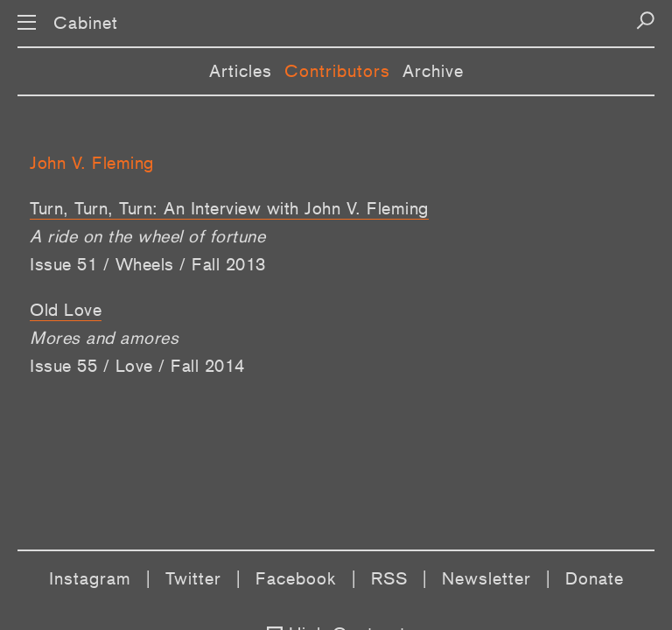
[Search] (645, 21)
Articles (241, 71)
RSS (389, 578)
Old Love (66, 310)
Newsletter (486, 578)
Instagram (90, 578)
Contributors (337, 71)
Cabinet (86, 23)
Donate (595, 578)
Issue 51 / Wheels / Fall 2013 (148, 264)
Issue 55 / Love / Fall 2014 (137, 366)
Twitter (193, 578)
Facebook (296, 578)
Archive (433, 71)
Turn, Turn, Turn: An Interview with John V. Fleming (229, 208)
